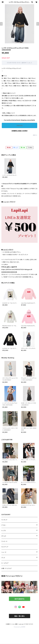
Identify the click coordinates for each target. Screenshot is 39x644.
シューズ (4, 552)
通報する (35, 135)
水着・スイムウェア (7, 568)
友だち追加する (20, 599)
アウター (4, 525)
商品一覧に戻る (20, 616)
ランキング (4, 520)
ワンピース (4, 541)
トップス (4, 531)
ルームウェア (5, 563)
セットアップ (5, 547)
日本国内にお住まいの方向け (20, 131)
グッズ (3, 558)
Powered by (20, 627)
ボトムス (4, 536)
